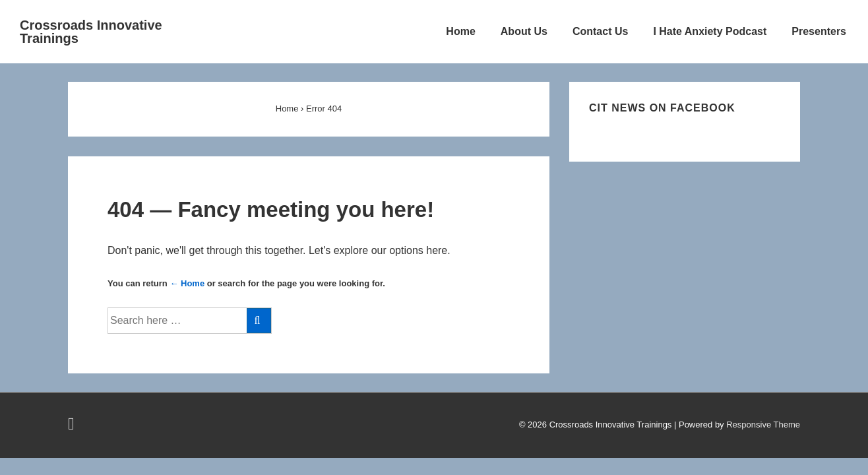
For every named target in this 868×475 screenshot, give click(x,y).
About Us (524, 31)
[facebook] (73, 427)
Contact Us (600, 31)
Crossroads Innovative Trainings (91, 32)
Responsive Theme (763, 425)
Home (460, 31)
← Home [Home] (187, 283)
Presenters (819, 31)
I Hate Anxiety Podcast (710, 31)
